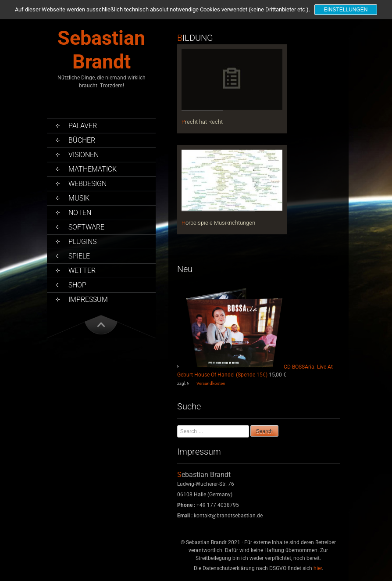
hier (318, 568)
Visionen (84, 155)
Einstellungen (346, 10)
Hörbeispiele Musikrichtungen (218, 223)
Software (86, 227)
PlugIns (82, 242)
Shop (77, 285)
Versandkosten (211, 383)
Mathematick (93, 169)
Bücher (82, 140)
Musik (79, 198)
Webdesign (87, 184)
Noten (80, 213)
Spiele (79, 256)
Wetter (82, 271)
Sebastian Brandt (101, 50)
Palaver (83, 126)
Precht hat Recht (202, 122)
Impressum (88, 299)
